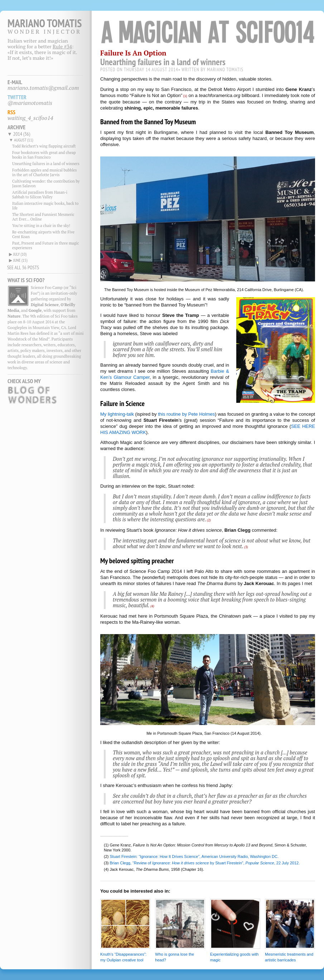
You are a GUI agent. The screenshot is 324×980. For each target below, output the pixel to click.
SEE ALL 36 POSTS (23, 267)
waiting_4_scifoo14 (30, 118)
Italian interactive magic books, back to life (45, 206)
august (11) (23, 140)
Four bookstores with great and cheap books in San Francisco (44, 155)
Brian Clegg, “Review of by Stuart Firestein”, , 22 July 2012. (205, 863)
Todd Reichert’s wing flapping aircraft (44, 146)
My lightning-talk (117, 414)
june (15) (20, 260)
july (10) (20, 254)
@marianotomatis (30, 103)
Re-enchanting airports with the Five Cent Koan (43, 234)
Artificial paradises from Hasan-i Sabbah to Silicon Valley (40, 195)
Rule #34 (62, 46)
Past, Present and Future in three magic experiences (45, 245)
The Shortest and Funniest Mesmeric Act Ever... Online (43, 217)
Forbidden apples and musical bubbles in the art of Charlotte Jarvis (44, 172)
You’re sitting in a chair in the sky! (41, 226)
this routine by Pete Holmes (186, 414)
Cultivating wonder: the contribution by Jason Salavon (46, 184)
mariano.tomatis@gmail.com (43, 88)
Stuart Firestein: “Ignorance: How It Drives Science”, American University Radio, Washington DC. (194, 856)
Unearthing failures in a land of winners (46, 164)
